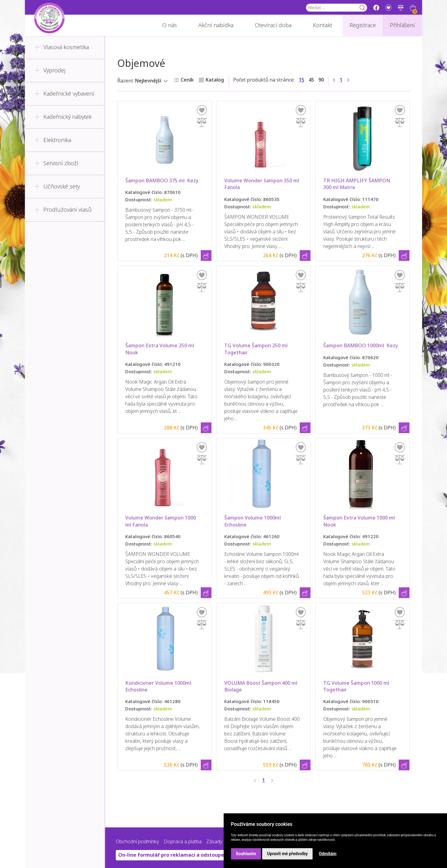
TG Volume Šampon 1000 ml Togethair (357, 686)
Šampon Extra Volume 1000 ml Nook (360, 521)
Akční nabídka (216, 25)
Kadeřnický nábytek (63, 117)
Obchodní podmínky (137, 842)
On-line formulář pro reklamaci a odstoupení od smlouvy (188, 855)
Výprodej (50, 71)
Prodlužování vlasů (63, 210)
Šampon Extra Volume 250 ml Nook (161, 349)
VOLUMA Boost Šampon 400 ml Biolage (261, 686)
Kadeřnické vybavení (64, 94)
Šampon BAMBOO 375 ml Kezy (172, 181)
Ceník (187, 80)
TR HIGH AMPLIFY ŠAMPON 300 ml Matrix (357, 184)
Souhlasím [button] (246, 854)
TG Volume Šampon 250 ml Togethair (256, 349)
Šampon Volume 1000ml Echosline (253, 521)
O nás (170, 25)
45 (311, 80)
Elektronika (53, 140)
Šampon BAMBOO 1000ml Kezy (371, 346)
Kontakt (322, 25)
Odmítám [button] (328, 854)
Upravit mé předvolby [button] (287, 854)
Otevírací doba (273, 25)
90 (321, 80)
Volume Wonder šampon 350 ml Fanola (262, 184)
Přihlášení (402, 25)
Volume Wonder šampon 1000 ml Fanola (161, 521)
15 (302, 80)
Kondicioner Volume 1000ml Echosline (159, 686)
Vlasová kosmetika (62, 47)
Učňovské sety (57, 187)
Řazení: (126, 81)
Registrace (363, 25)
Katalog (215, 80)
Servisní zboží (56, 163)
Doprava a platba (183, 842)
